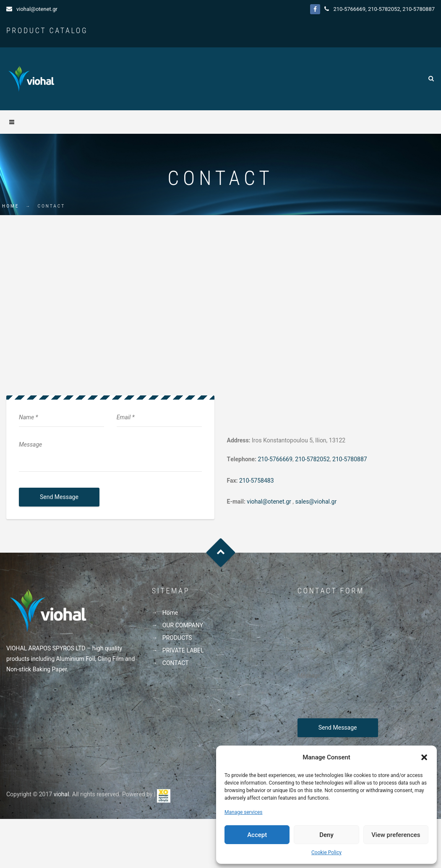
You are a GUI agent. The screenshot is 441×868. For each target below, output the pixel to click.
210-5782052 (384, 9)
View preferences (396, 835)
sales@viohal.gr (316, 502)
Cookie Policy (326, 852)
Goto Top (220, 552)
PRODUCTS (177, 638)
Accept (257, 835)
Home (10, 206)
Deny (326, 835)
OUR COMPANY (183, 625)
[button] (424, 757)
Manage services (244, 812)
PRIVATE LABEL (183, 650)
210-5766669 (349, 9)
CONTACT (176, 663)
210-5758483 (257, 481)
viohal (61, 794)
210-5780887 (419, 9)
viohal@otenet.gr (37, 9)
